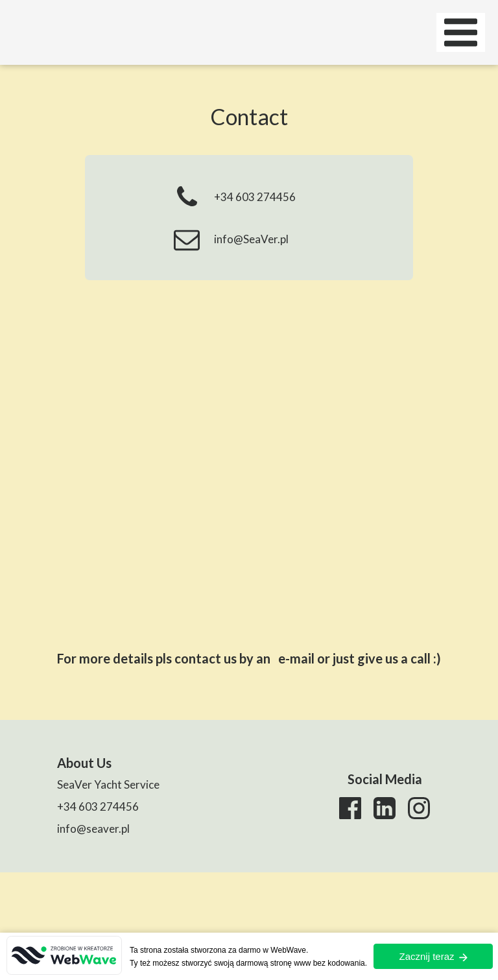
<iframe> (249, 456)
